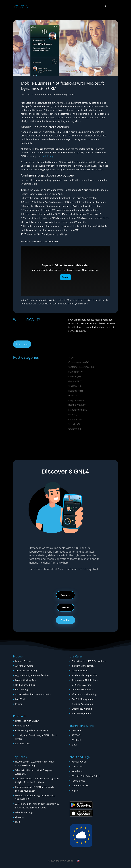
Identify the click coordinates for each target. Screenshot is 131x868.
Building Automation (83, 704)
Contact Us (77, 766)
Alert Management (81, 713)
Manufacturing (76, 410)
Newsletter (77, 771)
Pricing (66, 607)
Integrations (68, 94)
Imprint (75, 790)
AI (69, 357)
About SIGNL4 (79, 762)
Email (74, 745)
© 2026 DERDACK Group (61, 861)
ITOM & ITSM (75, 405)
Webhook (76, 740)
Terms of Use (78, 781)
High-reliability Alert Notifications (32, 675)
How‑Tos (73, 395)
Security (73, 424)
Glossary (73, 386)
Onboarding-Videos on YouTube (32, 730)
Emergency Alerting (82, 709)
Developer (74, 372)
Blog (18, 822)
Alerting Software (24, 666)
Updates (73, 429)
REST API (76, 735)
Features (66, 595)
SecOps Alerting (80, 671)
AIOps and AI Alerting (26, 671)
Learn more (22, 344)
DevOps (72, 376)
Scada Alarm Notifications (85, 680)
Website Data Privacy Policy (86, 776)
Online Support (23, 726)
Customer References (79, 367)
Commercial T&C (80, 785)
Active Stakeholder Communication (33, 694)
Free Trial (65, 620)
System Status (23, 744)
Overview (76, 730)
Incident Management (83, 666)
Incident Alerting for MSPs (85, 675)
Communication (43, 94)
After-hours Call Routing (84, 694)
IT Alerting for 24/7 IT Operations (89, 661)
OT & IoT (73, 419)
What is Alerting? (24, 812)
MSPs (71, 415)
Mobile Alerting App (26, 680)
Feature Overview (24, 661)
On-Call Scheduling (25, 685)
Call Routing (22, 690)
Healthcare (74, 391)
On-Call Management (83, 699)
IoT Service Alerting (82, 685)
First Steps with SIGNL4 (27, 721)
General (57, 94)
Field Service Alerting (82, 690)
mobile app (48, 156)
